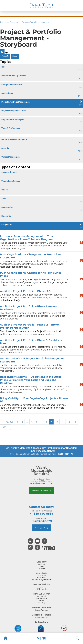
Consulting (41, 603)
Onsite (41, 601)
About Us (41, 564)
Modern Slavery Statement (42, 580)
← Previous (8, 422)
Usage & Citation (41, 573)
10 (57, 422)
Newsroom (42, 569)
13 (75, 422)
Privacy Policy (42, 577)
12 (69, 422)
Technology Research (9, 22)
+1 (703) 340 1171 (65, 454)
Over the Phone (41, 598)
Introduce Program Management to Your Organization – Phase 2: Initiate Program (27, 238)
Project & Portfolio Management (35, 22)
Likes (15, 56)
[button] (41, 638)
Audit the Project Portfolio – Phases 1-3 (25, 291)
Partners (41, 587)
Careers (41, 566)
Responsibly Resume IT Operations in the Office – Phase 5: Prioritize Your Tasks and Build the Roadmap (32, 380)
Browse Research (41, 610)
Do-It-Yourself (41, 596)
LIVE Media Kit (41, 589)
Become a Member (42, 491)
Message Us (42, 528)
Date (5, 56)
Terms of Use (41, 575)
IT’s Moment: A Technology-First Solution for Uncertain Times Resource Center (46, 449)
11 (63, 422)
